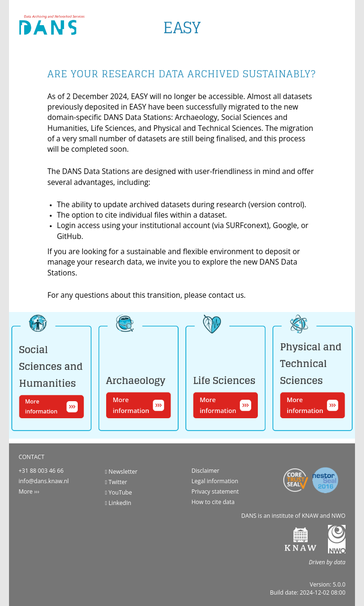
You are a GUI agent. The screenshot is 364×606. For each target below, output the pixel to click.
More (26, 491)
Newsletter (121, 472)
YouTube (119, 492)
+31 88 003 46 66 (41, 471)
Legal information (215, 481)
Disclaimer (205, 471)
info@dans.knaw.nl (44, 481)
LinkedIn (118, 503)
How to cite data (213, 502)
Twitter (116, 482)
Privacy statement (215, 491)
